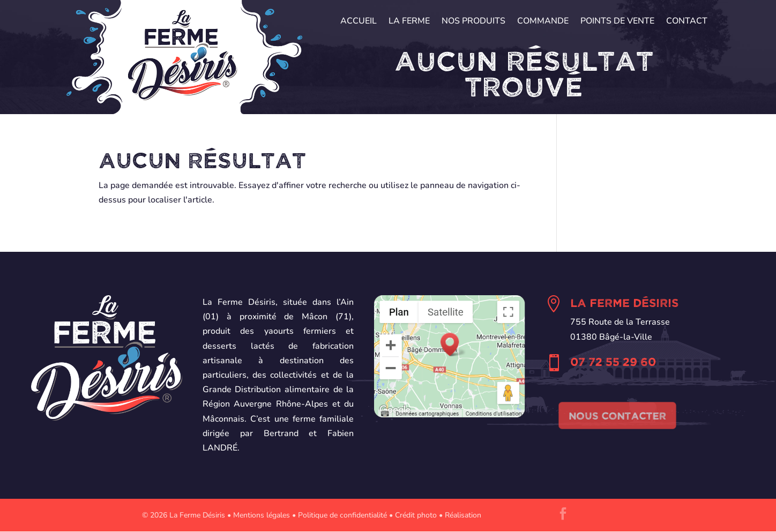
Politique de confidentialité (342, 515)
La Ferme (409, 22)
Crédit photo (416, 515)
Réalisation (463, 515)
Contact (687, 22)
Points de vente (617, 22)
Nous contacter (618, 415)
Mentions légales (262, 515)
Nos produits (473, 22)
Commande (543, 22)
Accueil (359, 22)
